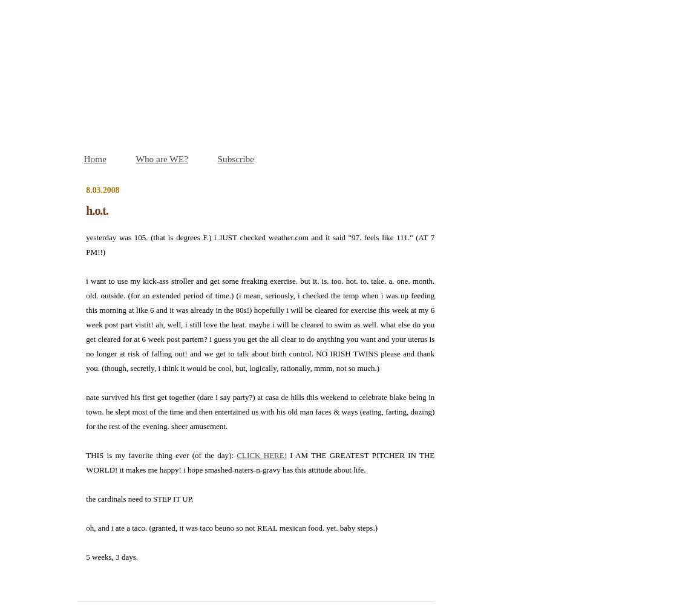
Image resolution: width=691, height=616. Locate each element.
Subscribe (236, 159)
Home (95, 159)
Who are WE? (162, 159)
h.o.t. (97, 211)
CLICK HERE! (262, 455)
